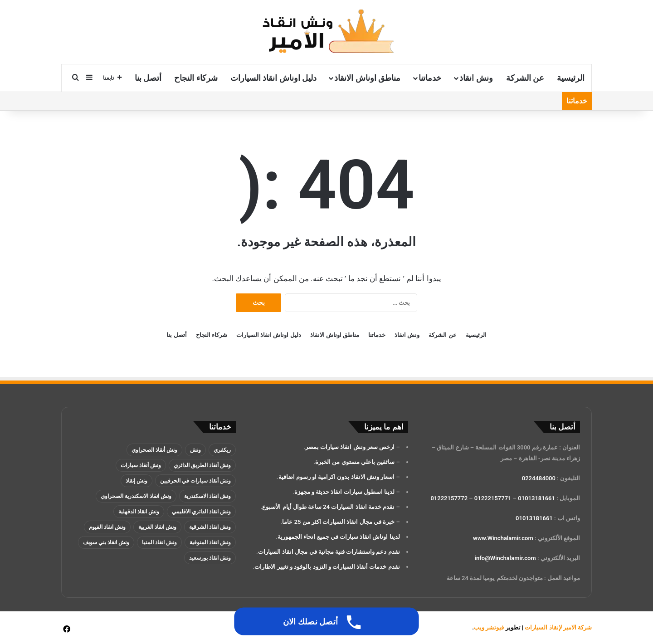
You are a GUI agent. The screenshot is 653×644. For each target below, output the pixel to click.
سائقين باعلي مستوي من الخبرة (355, 462)
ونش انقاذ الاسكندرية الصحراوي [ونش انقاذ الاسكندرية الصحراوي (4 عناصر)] (136, 496)
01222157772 (449, 498)
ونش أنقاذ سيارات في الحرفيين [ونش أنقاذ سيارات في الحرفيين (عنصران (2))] (195, 481)
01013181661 (536, 498)
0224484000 (539, 478)
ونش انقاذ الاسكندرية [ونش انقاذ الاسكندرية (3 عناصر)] (207, 496)
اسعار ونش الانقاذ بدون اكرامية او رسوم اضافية (337, 477)
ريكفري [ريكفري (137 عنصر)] (222, 450)
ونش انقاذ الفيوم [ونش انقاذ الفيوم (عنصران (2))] (107, 527)
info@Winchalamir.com (505, 558)
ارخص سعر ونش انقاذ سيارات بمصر (350, 447)
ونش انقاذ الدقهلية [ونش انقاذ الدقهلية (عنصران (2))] (139, 512)
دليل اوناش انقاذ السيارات (273, 78)
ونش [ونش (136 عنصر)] (195, 450)
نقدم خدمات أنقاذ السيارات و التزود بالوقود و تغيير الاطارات (327, 567)
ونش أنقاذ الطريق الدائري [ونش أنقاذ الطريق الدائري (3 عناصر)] (202, 465)
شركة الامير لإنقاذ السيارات (558, 627)
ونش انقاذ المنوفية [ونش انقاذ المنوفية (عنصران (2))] (210, 542)
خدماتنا (430, 78)
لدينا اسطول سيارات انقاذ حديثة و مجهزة (344, 492)
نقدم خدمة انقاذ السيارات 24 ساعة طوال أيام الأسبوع (328, 507)
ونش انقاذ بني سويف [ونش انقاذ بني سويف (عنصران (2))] (106, 542)
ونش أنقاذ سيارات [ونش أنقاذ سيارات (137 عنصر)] (141, 465)
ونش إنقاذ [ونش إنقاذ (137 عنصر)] (136, 481)
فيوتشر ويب (489, 627)
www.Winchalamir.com (503, 538)
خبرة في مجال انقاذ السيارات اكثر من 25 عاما (338, 522)
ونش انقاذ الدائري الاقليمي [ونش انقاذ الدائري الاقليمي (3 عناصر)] (201, 512)
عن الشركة (525, 78)
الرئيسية (571, 78)
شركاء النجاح (196, 78)
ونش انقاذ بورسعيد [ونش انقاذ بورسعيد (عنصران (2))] (210, 558)
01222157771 (493, 498)
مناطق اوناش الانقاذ (367, 78)
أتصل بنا (148, 78)
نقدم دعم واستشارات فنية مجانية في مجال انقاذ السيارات (329, 552)
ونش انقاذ (476, 78)
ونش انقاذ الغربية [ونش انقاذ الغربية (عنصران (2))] (157, 527)
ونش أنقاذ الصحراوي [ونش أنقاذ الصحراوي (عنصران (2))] (154, 450)
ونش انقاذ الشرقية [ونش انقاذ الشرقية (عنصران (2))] (210, 527)
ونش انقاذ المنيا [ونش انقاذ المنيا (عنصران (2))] (159, 542)
